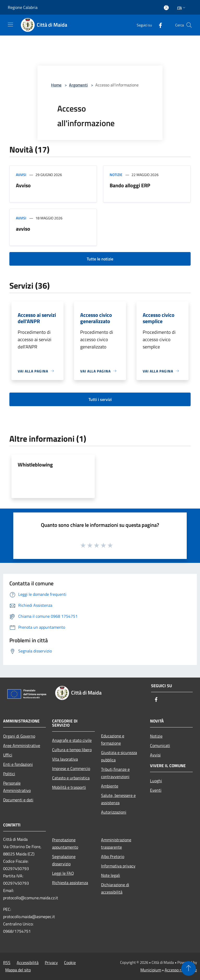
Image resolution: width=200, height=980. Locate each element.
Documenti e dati (18, 800)
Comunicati (160, 745)
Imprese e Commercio (71, 768)
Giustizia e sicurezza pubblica (119, 756)
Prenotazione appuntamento (65, 843)
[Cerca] (189, 25)
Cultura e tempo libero (72, 750)
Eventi (156, 790)
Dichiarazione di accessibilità (115, 888)
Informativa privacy (118, 866)
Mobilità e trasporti (69, 787)
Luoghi (156, 781)
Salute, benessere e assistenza (118, 799)
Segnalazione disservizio (64, 860)
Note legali (111, 875)
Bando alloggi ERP (130, 185)
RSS (7, 962)
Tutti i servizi (100, 399)
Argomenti (78, 85)
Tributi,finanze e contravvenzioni (115, 773)
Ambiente (110, 786)
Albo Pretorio (113, 856)
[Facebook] (158, 25)
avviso (23, 229)
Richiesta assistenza (70, 883)
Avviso (23, 185)
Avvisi (21, 175)
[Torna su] (189, 969)
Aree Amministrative (22, 745)
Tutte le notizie (100, 259)
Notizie (116, 175)
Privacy (51, 962)
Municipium (151, 970)
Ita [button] (182, 8)
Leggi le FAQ (63, 873)
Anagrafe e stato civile (72, 740)
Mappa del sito (18, 970)
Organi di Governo (19, 736)
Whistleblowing (35, 465)
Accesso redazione (181, 970)
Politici (9, 774)
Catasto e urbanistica (71, 778)
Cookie (70, 962)
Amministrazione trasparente (116, 843)
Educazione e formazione (113, 739)
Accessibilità (28, 962)
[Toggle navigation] (10, 25)
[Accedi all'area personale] (166, 8)
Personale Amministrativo (17, 787)
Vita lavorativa (65, 759)
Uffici (8, 755)
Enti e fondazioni (18, 764)
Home (56, 85)
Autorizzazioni (114, 812)
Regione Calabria (23, 7)
